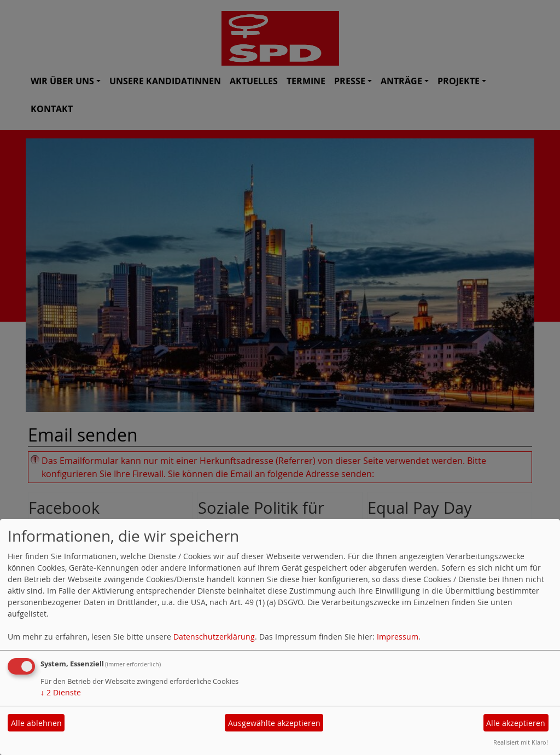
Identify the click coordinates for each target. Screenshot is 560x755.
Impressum (398, 637)
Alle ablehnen (36, 723)
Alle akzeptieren (516, 723)
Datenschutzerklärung (214, 637)
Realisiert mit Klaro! (521, 742)
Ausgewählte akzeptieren (274, 723)
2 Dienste (61, 692)
